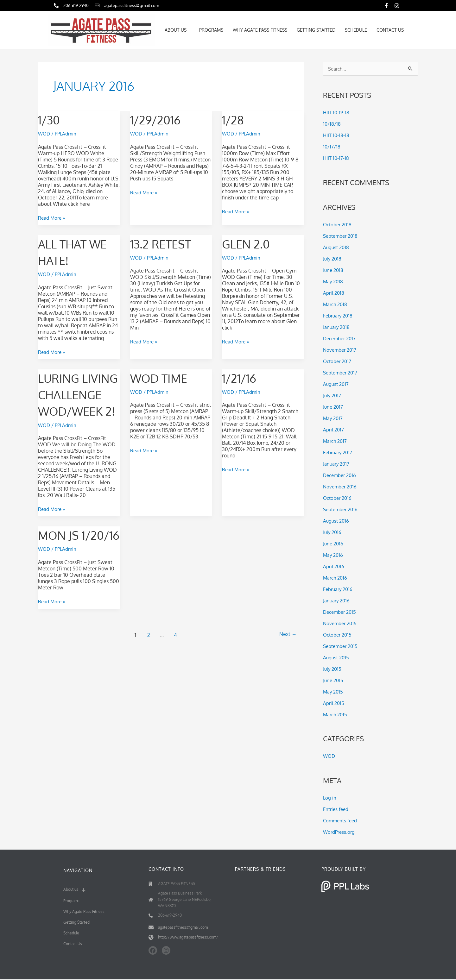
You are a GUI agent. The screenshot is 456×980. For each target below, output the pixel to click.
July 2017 (333, 396)
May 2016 (334, 555)
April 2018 (334, 293)
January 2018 (337, 327)
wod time (162, 377)
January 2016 (337, 601)
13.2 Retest (164, 243)
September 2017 (342, 373)
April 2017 (334, 430)
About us (177, 30)
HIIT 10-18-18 (337, 136)
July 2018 (333, 259)
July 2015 (333, 669)
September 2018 (342, 236)
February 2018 (339, 316)
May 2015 (334, 692)
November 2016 (341, 487)
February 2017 (339, 453)
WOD (44, 134)
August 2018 (337, 248)
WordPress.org (340, 832)
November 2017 (341, 350)
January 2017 (337, 464)
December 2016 (341, 475)
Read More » (52, 217)
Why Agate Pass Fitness (260, 30)
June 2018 (334, 270)
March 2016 (336, 578)
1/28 (234, 119)
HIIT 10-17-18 (336, 159)
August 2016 (337, 521)
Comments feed (341, 821)
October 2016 (339, 498)
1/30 (50, 119)
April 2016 (334, 567)
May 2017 (334, 418)
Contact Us (390, 30)
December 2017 (341, 339)
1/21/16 (241, 377)
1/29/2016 (158, 119)
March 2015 (336, 715)
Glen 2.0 (248, 243)
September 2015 (342, 646)
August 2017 (337, 384)
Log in (330, 798)
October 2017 (338, 361)
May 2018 (334, 282)
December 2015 (341, 612)
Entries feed (337, 810)
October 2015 (339, 635)
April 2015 (334, 703)
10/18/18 (332, 124)
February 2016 (339, 589)
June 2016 (334, 544)
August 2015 (337, 658)
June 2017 (334, 407)
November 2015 (341, 624)
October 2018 (339, 225)
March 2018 (336, 305)
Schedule (356, 30)
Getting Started (316, 30)
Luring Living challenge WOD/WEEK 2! (74, 410)
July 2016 (333, 532)
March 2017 (336, 441)
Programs (211, 30)
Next (287, 683)
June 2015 (334, 681)
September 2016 (342, 510)
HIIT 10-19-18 (337, 113)
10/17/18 (332, 147)
